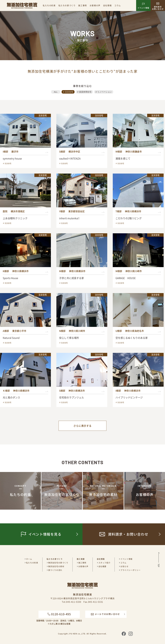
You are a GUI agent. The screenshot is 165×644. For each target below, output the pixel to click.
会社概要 (102, 566)
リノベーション (105, 92)
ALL (56, 92)
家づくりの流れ (55, 570)
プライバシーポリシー (130, 570)
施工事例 (82, 5)
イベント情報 (127, 559)
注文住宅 (69, 92)
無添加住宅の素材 (56, 566)
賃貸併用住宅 (85, 92)
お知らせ (124, 566)
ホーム (29, 559)
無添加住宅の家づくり (58, 563)
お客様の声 (95, 5)
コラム (118, 5)
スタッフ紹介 (105, 563)
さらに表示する (82, 426)
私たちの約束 (49, 5)
